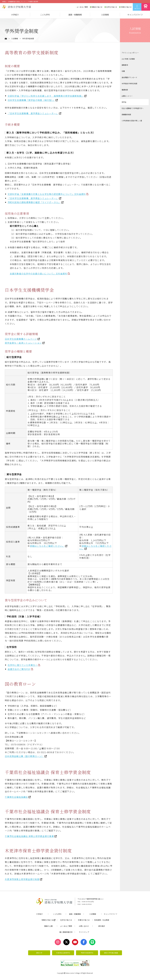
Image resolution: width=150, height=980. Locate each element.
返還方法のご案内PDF (19, 669)
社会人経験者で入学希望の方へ (133, 107)
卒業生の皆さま (125, 7)
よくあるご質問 (82, 7)
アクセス (146, 7)
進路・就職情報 (75, 15)
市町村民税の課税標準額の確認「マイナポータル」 (34, 202)
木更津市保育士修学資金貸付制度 (22, 879)
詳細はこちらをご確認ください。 (47, 546)
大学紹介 (15, 15)
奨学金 (124, 101)
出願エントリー (127, 95)
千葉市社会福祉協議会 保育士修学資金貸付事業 (29, 836)
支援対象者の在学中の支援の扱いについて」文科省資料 (39, 274)
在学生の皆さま (111, 7)
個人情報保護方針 (66, 932)
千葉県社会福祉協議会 (16, 797)
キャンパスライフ (135, 15)
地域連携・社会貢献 (102, 920)
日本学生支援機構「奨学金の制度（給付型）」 (31, 100)
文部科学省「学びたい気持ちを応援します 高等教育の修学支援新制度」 (46, 96)
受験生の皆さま (96, 7)
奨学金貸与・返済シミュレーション (23, 343)
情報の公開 (48, 926)
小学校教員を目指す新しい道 (133, 119)
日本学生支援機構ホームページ (21, 339)
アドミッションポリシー (131, 53)
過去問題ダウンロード (130, 77)
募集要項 (125, 65)
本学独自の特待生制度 (130, 83)
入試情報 (105, 15)
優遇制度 (125, 89)
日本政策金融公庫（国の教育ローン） (24, 756)
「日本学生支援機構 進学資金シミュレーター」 (33, 113)
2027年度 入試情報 (129, 59)
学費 (123, 71)
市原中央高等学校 (87, 953)
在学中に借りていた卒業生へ (23, 665)
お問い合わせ (137, 7)
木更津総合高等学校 (63, 953)
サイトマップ (84, 932)
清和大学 (39, 953)
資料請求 (102, 926)
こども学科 (45, 15)
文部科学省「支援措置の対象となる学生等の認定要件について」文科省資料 (47, 194)
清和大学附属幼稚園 (111, 953)
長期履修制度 (127, 113)
